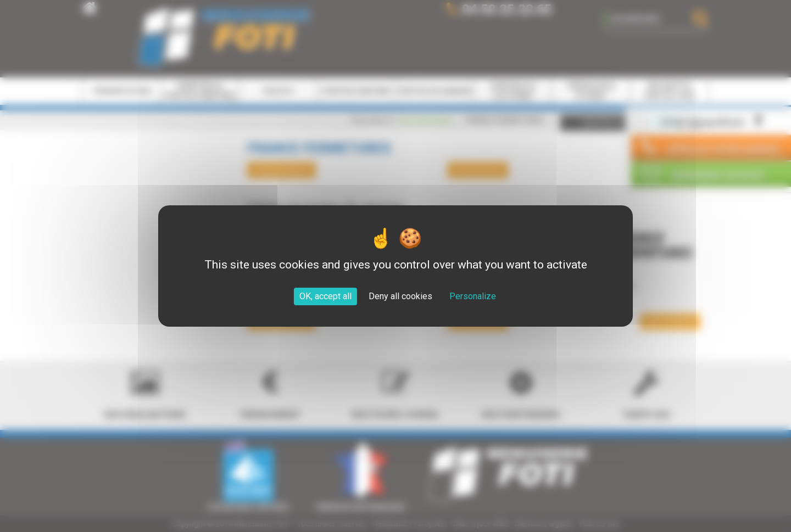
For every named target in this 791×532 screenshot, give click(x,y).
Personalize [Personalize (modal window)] (473, 296)
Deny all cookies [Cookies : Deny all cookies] (400, 296)
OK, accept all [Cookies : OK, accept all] (325, 296)
